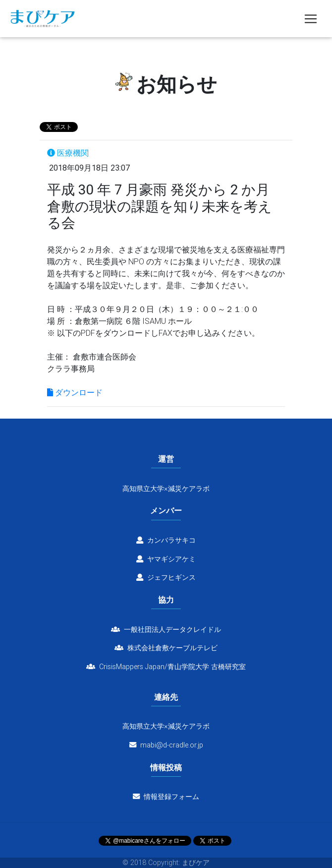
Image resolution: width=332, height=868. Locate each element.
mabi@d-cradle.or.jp (172, 745)
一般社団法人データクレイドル (166, 629)
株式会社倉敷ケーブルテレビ (166, 648)
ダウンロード (75, 392)
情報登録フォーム (166, 797)
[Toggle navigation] (311, 21)
